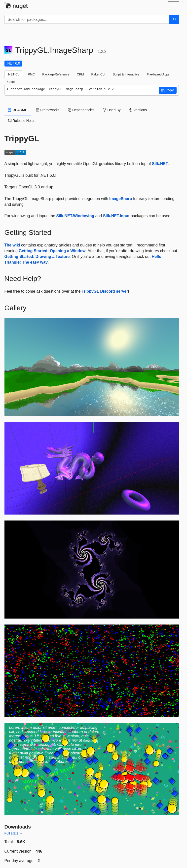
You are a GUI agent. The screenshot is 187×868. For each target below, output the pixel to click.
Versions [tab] (138, 110)
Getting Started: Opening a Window (52, 251)
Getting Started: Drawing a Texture (37, 257)
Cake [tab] (11, 82)
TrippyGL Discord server (105, 291)
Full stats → (14, 833)
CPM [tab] (80, 74)
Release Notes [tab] (22, 121)
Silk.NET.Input (116, 216)
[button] (168, 90)
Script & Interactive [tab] (126, 74)
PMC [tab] (31, 74)
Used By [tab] (112, 110)
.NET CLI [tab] (14, 74)
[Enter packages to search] (87, 20)
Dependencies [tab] (81, 110)
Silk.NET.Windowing (75, 216)
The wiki (12, 245)
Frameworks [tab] (48, 110)
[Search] (174, 20)
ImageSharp (121, 199)
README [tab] (18, 110)
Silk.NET (160, 164)
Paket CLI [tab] (98, 74)
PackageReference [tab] (56, 74)
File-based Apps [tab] (158, 74)
